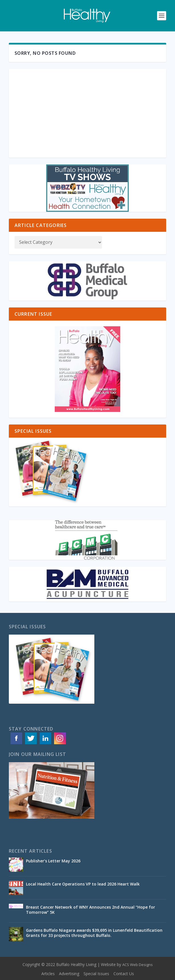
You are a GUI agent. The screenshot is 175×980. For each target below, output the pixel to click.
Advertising (69, 974)
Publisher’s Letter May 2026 (53, 861)
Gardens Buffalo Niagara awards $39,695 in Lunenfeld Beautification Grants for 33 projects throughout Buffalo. (94, 933)
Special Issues (96, 974)
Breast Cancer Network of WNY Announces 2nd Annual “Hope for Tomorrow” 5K (90, 910)
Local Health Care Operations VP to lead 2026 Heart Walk (83, 884)
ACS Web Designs (138, 965)
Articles (48, 974)
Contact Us (124, 974)
